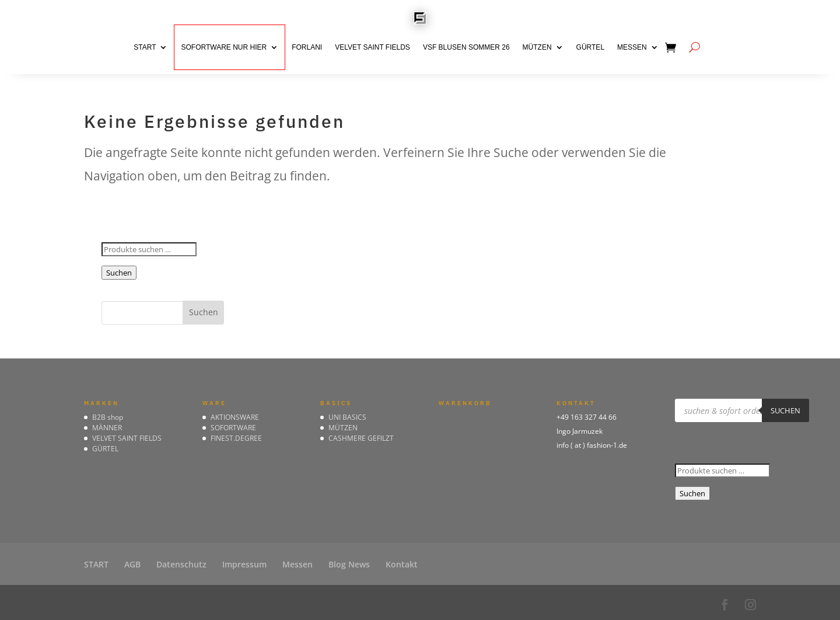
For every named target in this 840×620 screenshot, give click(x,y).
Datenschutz (181, 564)
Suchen (119, 273)
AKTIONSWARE (235, 417)
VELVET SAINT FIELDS (372, 47)
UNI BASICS (347, 417)
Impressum (244, 564)
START (145, 47)
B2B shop (108, 417)
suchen (785, 410)
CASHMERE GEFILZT (361, 438)
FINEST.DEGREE (236, 438)
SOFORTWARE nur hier (224, 47)
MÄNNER (107, 428)
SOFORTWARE (233, 428)
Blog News (349, 564)
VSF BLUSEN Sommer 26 (466, 47)
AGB (132, 564)
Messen (632, 47)
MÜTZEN (537, 47)
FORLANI (307, 47)
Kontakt (402, 564)
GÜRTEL (590, 47)
